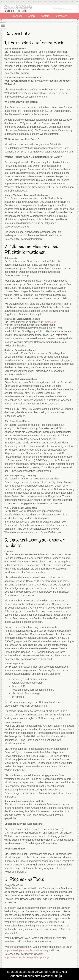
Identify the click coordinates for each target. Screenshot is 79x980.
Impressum (61, 16)
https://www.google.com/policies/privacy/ (27, 957)
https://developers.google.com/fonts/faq (26, 950)
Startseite (17, 16)
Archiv (32, 16)
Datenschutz (31, 19)
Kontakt (45, 16)
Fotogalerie (49, 19)
